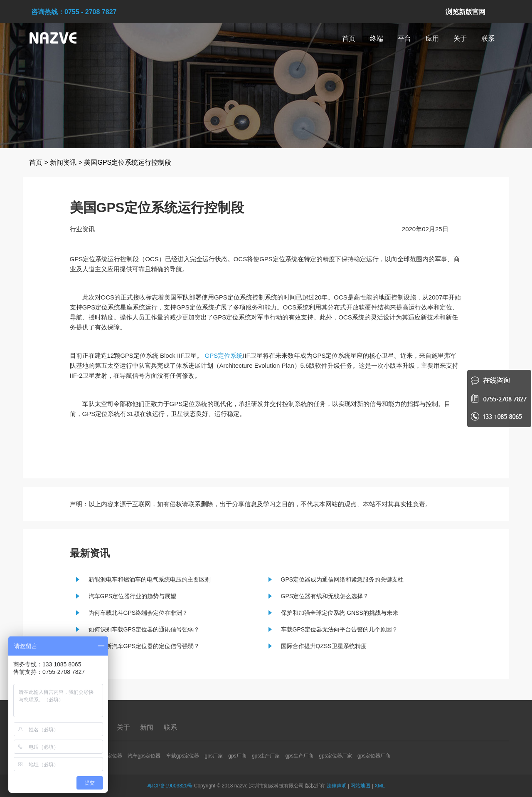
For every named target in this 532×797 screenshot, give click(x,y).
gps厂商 (237, 756)
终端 (377, 38)
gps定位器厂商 (374, 756)
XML (380, 786)
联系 (488, 38)
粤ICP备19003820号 (170, 786)
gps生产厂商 (299, 756)
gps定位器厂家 (335, 756)
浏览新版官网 (465, 12)
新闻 (148, 727)
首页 (349, 38)
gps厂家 (214, 756)
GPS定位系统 (224, 355)
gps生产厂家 (266, 756)
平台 (404, 38)
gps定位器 (110, 756)
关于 (460, 38)
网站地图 (360, 786)
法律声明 (337, 786)
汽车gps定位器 (144, 756)
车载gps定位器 (183, 756)
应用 (432, 38)
